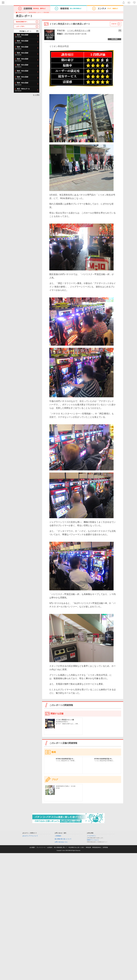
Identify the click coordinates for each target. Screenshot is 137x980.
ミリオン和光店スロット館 (79, 31)
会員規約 (50, 847)
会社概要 (32, 847)
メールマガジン (91, 836)
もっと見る (36, 95)
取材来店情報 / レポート (35, 12)
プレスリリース (41, 847)
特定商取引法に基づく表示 (76, 847)
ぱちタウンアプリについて (30, 836)
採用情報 (105, 847)
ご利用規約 (58, 836)
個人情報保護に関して (60, 847)
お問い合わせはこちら (61, 842)
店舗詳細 (114, 24)
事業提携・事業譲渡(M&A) (93, 847)
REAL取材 (46, 12)
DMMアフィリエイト (93, 840)
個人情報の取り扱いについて (63, 839)
